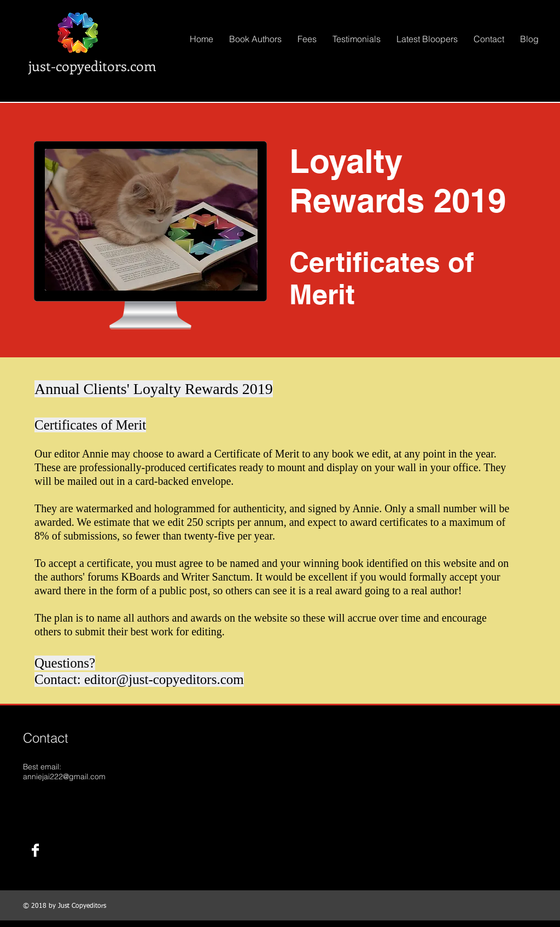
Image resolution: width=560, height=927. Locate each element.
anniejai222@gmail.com (64, 777)
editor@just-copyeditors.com (164, 679)
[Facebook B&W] (35, 850)
